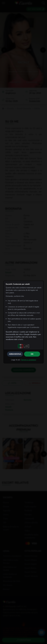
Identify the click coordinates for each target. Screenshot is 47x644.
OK (32, 354)
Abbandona (15, 354)
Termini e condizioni (29, 360)
